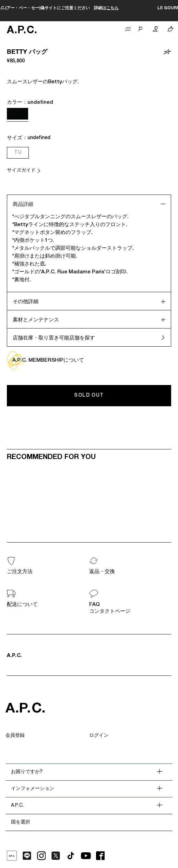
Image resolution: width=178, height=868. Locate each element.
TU (18, 153)
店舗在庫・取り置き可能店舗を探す (54, 338)
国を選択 (21, 822)
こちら (145, 8)
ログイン (99, 736)
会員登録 (15, 736)
